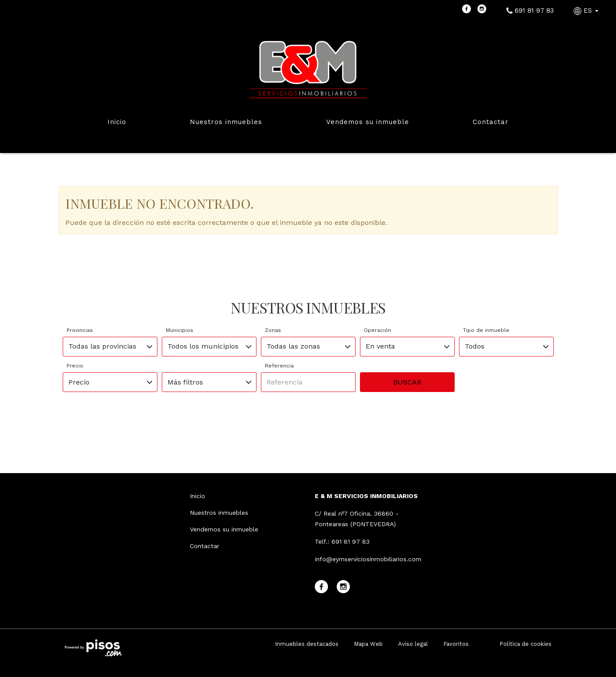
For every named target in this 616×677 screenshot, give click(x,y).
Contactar (491, 122)
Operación (377, 330)
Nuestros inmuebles (226, 122)
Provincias (80, 330)
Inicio (117, 122)
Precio (75, 366)
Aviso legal (413, 644)
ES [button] (587, 11)
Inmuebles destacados (307, 644)
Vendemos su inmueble (368, 122)
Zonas (273, 330)
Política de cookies (525, 644)
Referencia (279, 366)
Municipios (180, 330)
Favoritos (456, 644)
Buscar (407, 382)
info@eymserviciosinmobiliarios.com (368, 559)
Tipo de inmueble (486, 330)
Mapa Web (368, 644)
